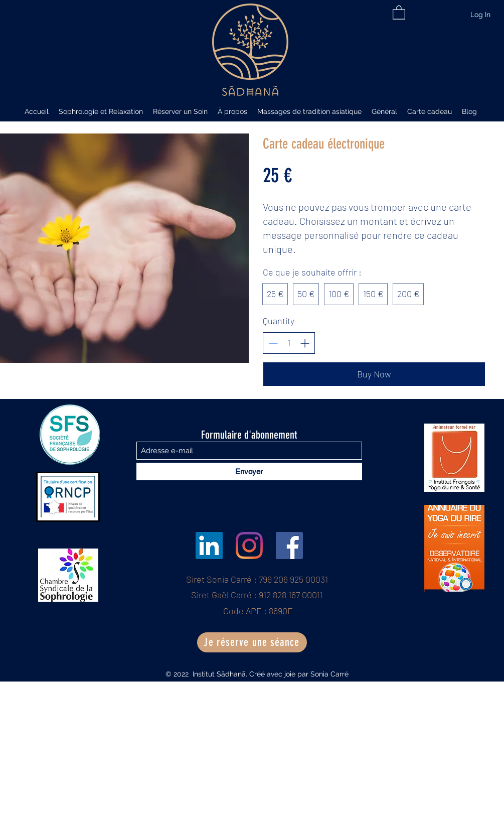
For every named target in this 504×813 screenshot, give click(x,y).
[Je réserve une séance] (252, 642)
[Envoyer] (249, 471)
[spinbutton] (289, 343)
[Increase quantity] (305, 343)
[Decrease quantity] (273, 343)
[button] (399, 12)
